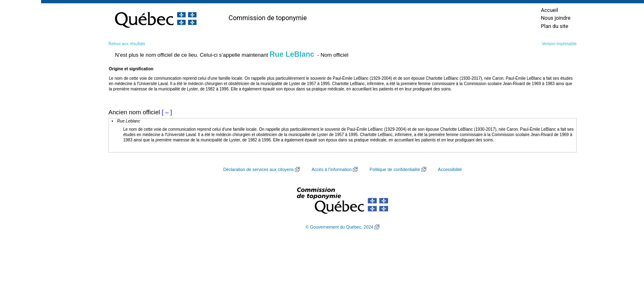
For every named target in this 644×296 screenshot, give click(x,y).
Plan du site (555, 26)
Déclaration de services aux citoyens (258, 169)
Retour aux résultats (127, 44)
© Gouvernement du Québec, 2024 (339, 227)
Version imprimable (559, 44)
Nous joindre (556, 18)
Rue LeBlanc (292, 54)
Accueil (550, 10)
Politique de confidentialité (395, 169)
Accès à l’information (332, 169)
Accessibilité (450, 169)
